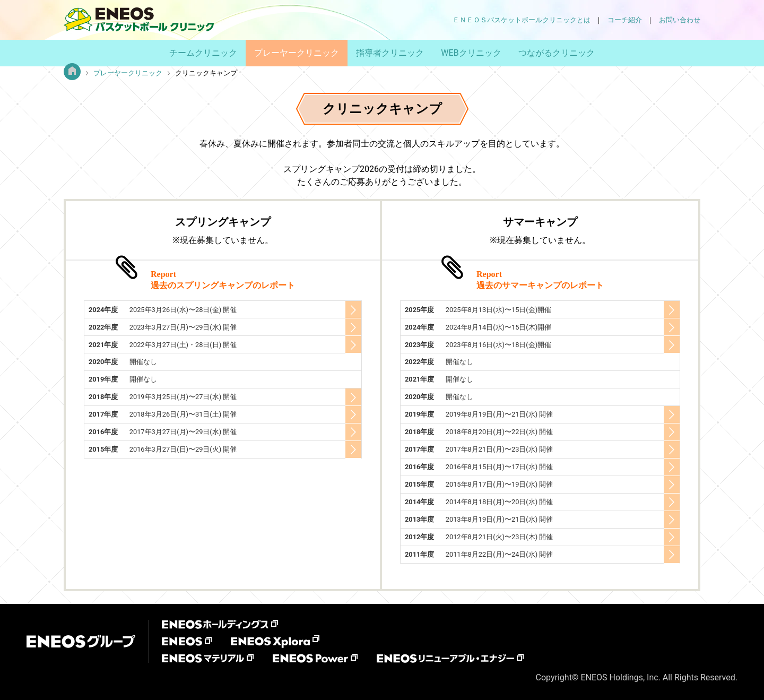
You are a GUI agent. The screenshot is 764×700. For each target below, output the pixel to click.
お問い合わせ (680, 20)
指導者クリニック (390, 53)
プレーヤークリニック (297, 53)
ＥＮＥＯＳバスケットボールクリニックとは (522, 20)
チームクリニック (203, 53)
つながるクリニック (557, 53)
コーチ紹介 (625, 20)
